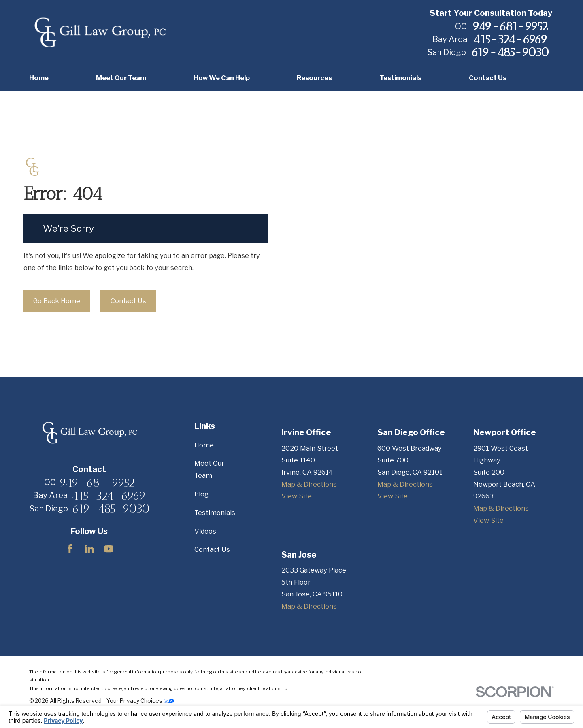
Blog (201, 494)
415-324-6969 (510, 39)
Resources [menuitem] (314, 78)
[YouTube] (109, 549)
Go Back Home (57, 301)
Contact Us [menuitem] (488, 78)
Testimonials (215, 513)
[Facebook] (70, 549)
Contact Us (128, 301)
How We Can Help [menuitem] (222, 78)
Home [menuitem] (39, 78)
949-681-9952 (510, 26)
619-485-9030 (510, 52)
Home (204, 445)
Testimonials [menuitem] (400, 78)
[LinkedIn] (89, 549)
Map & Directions (309, 484)
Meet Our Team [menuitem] (121, 78)
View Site (297, 496)
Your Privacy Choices (140, 701)
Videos (205, 531)
